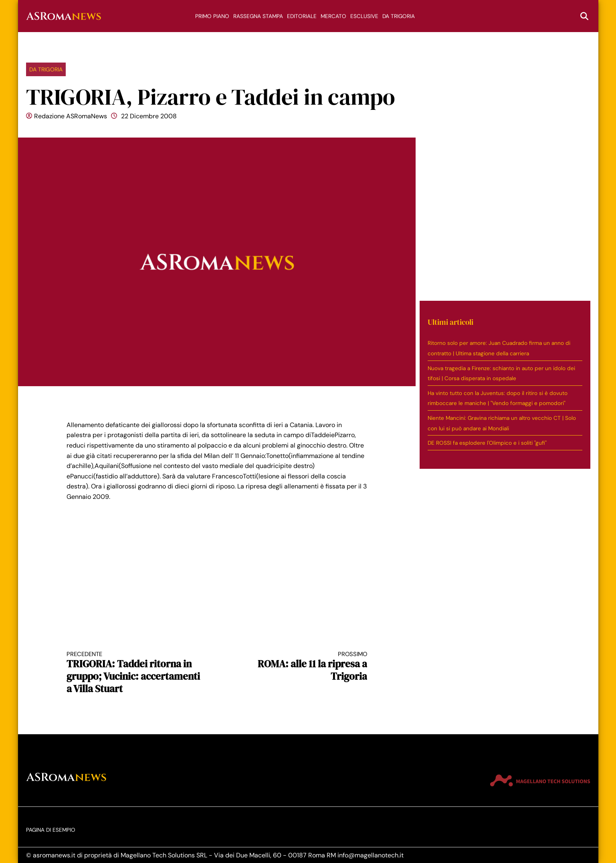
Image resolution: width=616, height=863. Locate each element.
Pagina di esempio (51, 830)
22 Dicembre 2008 (149, 116)
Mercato (333, 16)
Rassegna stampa (258, 16)
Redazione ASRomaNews (71, 116)
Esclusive (364, 16)
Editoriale (302, 16)
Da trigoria (399, 16)
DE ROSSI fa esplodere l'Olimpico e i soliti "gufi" (487, 443)
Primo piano (212, 16)
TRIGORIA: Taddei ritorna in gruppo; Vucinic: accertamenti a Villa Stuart (134, 673)
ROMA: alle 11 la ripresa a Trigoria (299, 667)
